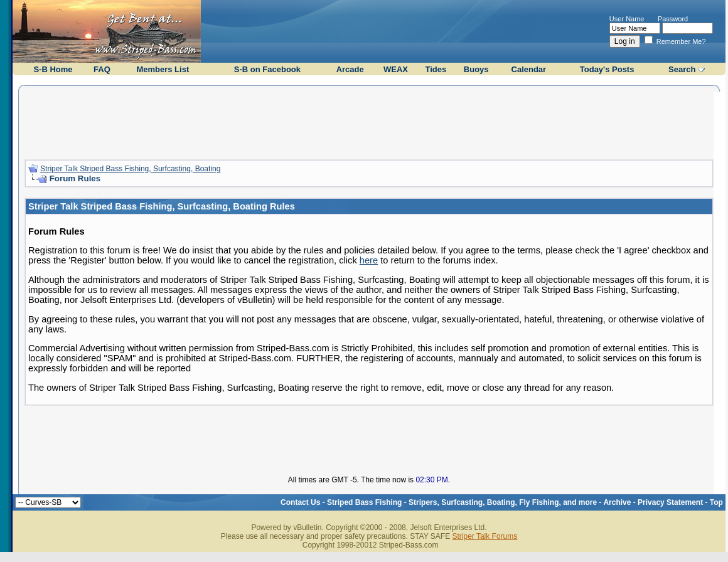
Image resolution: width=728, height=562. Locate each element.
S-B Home (53, 69)
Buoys (476, 69)
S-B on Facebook (267, 69)
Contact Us (300, 502)
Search (682, 69)
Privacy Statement (670, 502)
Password (673, 19)
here (369, 260)
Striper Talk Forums (484, 536)
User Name (627, 19)
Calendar (529, 69)
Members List (163, 69)
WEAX (396, 69)
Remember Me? (675, 41)
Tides (436, 69)
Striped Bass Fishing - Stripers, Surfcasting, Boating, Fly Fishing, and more (462, 502)
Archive (617, 502)
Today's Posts (607, 69)
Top (716, 502)
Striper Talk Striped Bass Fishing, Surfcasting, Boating (130, 169)
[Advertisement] (369, 121)
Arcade (350, 69)
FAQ (102, 69)
